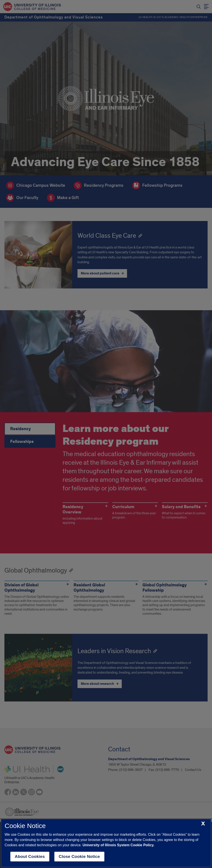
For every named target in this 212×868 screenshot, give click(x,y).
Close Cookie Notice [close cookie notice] (79, 856)
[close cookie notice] (203, 824)
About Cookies (30, 856)
